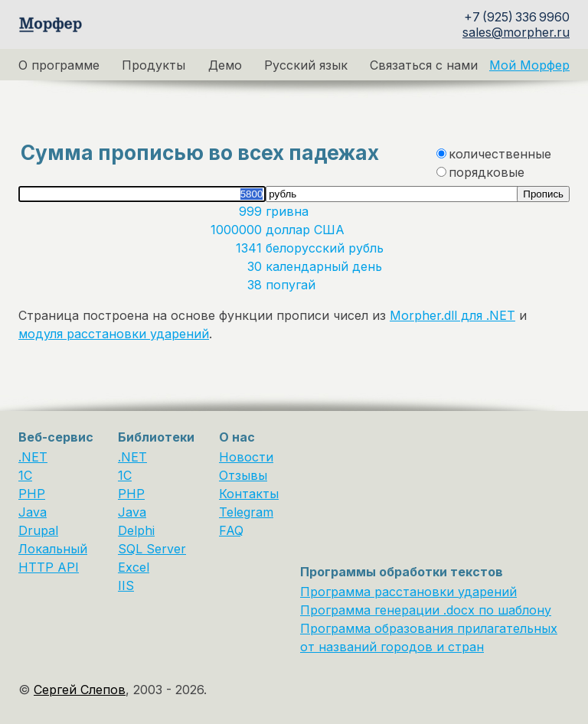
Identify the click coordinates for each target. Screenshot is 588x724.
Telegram (246, 512)
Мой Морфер (529, 65)
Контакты (249, 494)
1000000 (238, 230)
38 (256, 285)
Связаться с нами (424, 65)
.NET (33, 457)
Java (33, 512)
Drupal (38, 530)
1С (125, 475)
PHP (32, 494)
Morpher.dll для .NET (452, 315)
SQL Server (152, 549)
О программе (59, 65)
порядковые (487, 172)
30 (256, 266)
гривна (289, 211)
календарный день (326, 266)
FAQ (231, 530)
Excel (134, 567)
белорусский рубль (327, 248)
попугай (292, 285)
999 (252, 211)
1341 (251, 248)
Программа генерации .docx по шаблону (426, 610)
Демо (225, 65)
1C (25, 475)
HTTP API (49, 567)
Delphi (136, 530)
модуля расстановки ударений (114, 334)
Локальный (53, 549)
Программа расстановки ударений (408, 592)
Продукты (154, 65)
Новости (246, 457)
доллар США (307, 230)
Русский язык (306, 65)
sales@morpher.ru (516, 32)
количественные (500, 154)
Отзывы (243, 475)
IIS (126, 585)
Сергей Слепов (80, 690)
